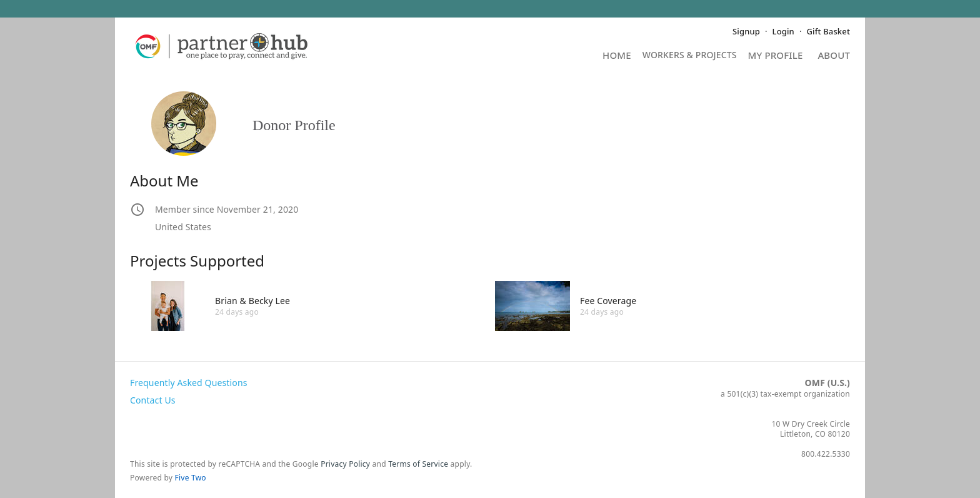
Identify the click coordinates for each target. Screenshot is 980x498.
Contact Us (153, 400)
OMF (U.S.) (827, 383)
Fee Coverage (608, 301)
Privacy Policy (345, 464)
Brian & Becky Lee (252, 301)
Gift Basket (828, 31)
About (834, 56)
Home (617, 56)
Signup (746, 31)
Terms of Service (418, 464)
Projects (690, 59)
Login (783, 31)
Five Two (191, 478)
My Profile (776, 56)
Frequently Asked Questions (189, 383)
